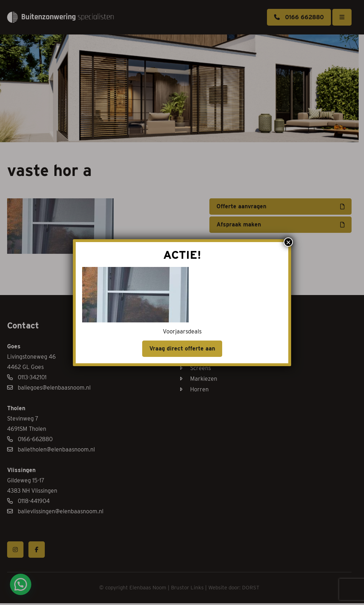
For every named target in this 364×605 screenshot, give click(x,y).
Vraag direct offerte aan (182, 349)
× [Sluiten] (288, 242)
